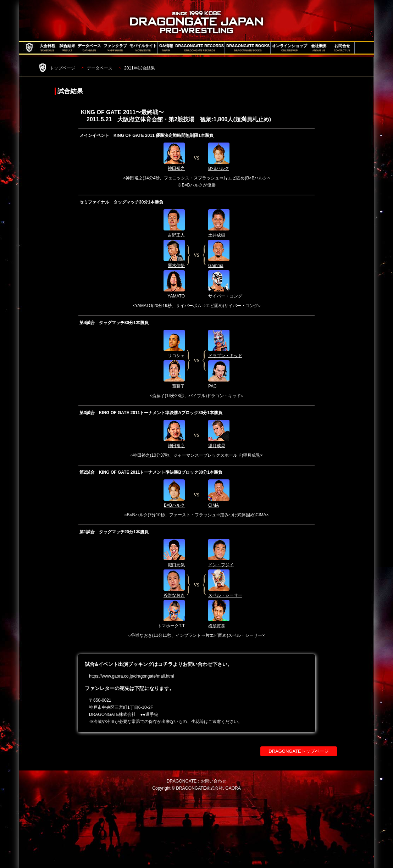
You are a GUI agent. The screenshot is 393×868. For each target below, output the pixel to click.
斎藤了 (178, 386)
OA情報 (166, 48)
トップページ (62, 68)
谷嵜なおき (174, 595)
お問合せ (342, 48)
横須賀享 (217, 626)
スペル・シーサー (225, 595)
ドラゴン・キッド (225, 356)
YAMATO (176, 296)
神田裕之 (176, 168)
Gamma (216, 266)
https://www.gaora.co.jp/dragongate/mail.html (131, 676)
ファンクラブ (115, 48)
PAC (212, 386)
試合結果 (67, 48)
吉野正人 (176, 235)
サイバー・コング (225, 296)
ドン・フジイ (221, 565)
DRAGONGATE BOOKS (248, 48)
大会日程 (48, 48)
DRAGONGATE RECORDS (200, 48)
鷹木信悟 (176, 266)
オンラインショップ (290, 48)
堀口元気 (176, 565)
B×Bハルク (219, 168)
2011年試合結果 (140, 68)
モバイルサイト (143, 48)
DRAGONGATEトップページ (299, 751)
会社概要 (319, 48)
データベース (89, 48)
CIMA (214, 505)
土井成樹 (217, 235)
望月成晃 (217, 446)
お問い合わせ (214, 781)
